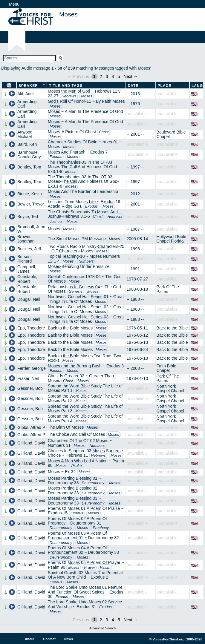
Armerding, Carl (27, 104)
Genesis (76, 292)
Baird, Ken (27, 144)
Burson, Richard (25, 259)
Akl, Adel (25, 94)
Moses (87, 96)
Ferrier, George (32, 368)
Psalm (76, 466)
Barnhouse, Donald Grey (29, 155)
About (30, 639)
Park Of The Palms (168, 289)
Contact (49, 639)
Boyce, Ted (28, 217)
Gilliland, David (31, 443)
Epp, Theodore (31, 328)
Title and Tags (66, 86)
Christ (104, 132)
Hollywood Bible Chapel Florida (172, 239)
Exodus (56, 157)
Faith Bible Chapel (166, 368)
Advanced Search (102, 628)
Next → (131, 76)
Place (165, 86)
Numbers (86, 261)
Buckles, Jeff (29, 249)
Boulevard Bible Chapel (171, 134)
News (69, 639)
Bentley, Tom (29, 167)
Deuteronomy (93, 483)
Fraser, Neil (28, 378)
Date (133, 86)
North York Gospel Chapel (170, 388)
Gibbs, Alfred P (31, 427)
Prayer (90, 568)
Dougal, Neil (29, 299)
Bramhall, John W (31, 229)
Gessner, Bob (30, 388)
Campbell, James (27, 269)
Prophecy (101, 528)
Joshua (56, 222)
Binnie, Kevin (30, 194)
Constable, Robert (27, 279)
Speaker (28, 86)
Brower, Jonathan (26, 239)
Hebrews (69, 96)
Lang (197, 86)
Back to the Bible (172, 328)
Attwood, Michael (25, 134)
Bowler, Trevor (31, 204)
